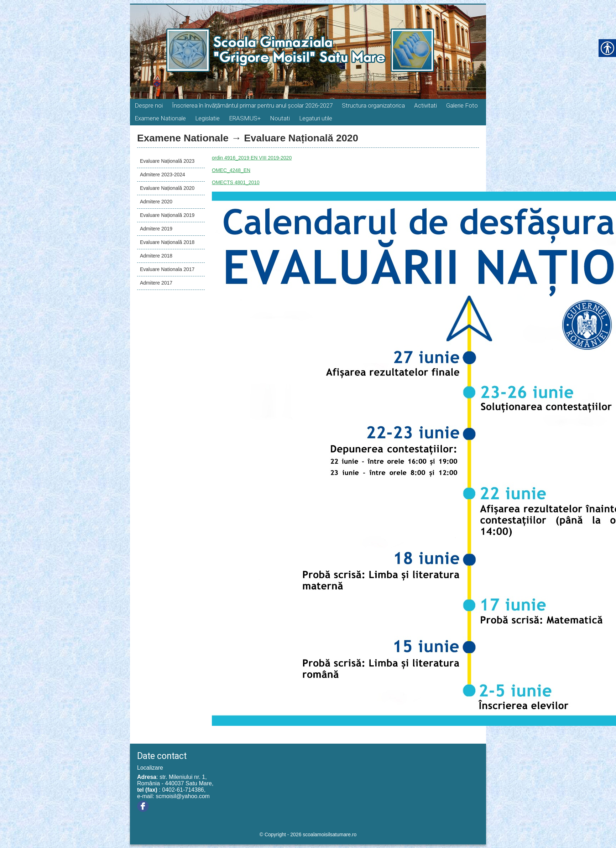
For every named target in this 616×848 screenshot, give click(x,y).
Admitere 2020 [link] (156, 202)
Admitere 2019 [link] (156, 229)
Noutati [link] (280, 118)
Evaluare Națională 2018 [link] (167, 242)
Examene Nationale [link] (160, 118)
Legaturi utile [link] (316, 118)
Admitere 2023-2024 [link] (163, 175)
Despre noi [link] (149, 105)
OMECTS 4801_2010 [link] (236, 182)
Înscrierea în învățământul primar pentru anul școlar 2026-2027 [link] (252, 105)
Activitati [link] (426, 105)
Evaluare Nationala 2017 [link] (167, 269)
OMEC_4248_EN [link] (231, 170)
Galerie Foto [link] (462, 105)
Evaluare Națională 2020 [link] (167, 188)
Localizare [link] (150, 768)
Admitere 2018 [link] (156, 256)
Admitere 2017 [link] (156, 283)
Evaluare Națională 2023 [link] (167, 161)
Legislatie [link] (207, 118)
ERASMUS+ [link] (245, 118)
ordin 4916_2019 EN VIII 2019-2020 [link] (252, 158)
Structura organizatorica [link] (373, 105)
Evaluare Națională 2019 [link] (167, 215)
